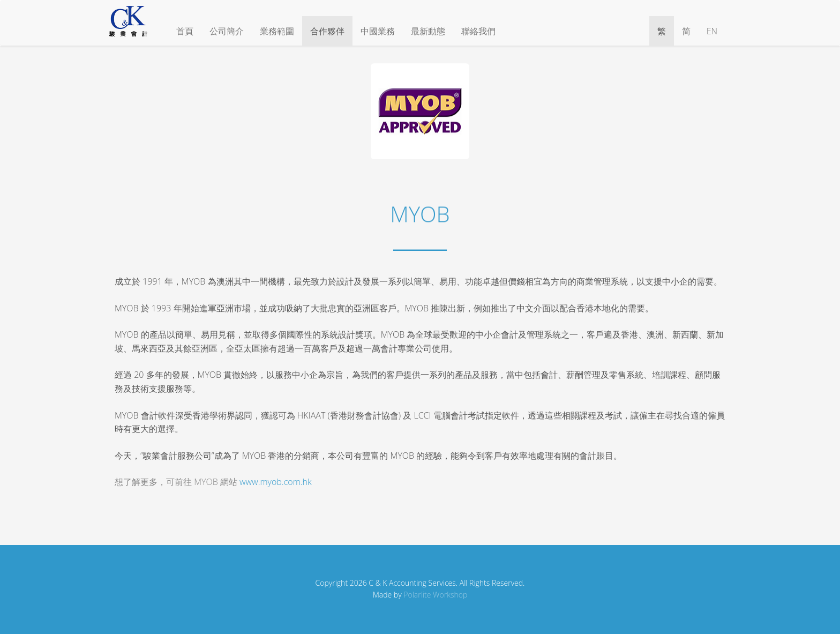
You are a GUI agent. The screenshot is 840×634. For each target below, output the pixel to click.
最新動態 (428, 31)
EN (712, 31)
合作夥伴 (327, 31)
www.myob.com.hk (276, 482)
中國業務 (378, 31)
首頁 (185, 31)
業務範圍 (277, 31)
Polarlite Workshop (435, 595)
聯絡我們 (478, 31)
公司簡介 (227, 31)
